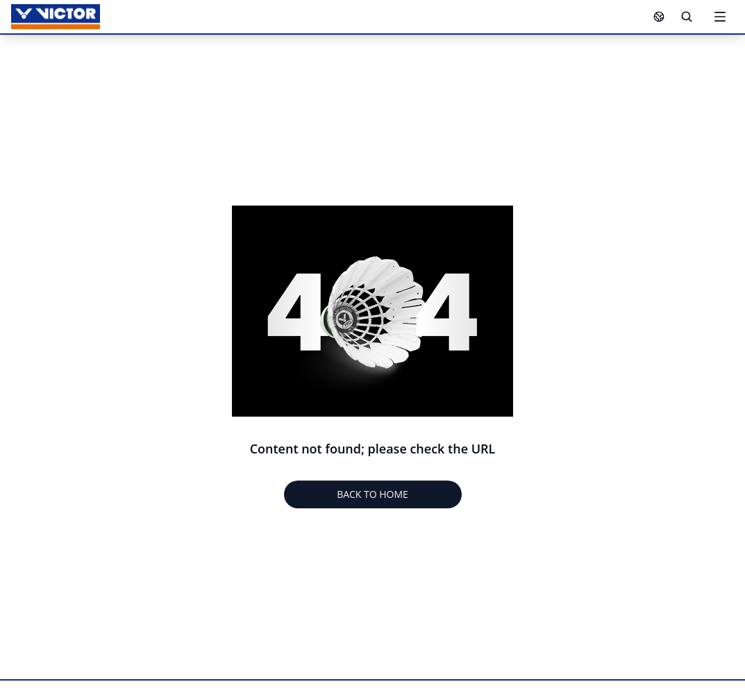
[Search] (687, 17)
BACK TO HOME (372, 494)
